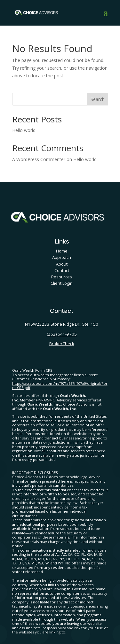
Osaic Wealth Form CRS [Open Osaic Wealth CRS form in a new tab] (32, 370)
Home (62, 251)
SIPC (51, 400)
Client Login (62, 283)
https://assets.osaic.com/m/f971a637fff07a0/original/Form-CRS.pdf (60, 386)
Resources (62, 277)
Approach (62, 257)
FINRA (41, 400)
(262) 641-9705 (62, 334)
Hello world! (24, 130)
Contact (62, 270)
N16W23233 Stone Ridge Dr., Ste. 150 (62, 324)
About (62, 264)
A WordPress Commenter (39, 159)
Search (98, 99)
